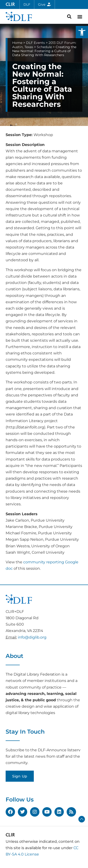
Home (17, 43)
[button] (82, 32)
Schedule (44, 47)
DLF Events (35, 43)
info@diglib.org (32, 637)
